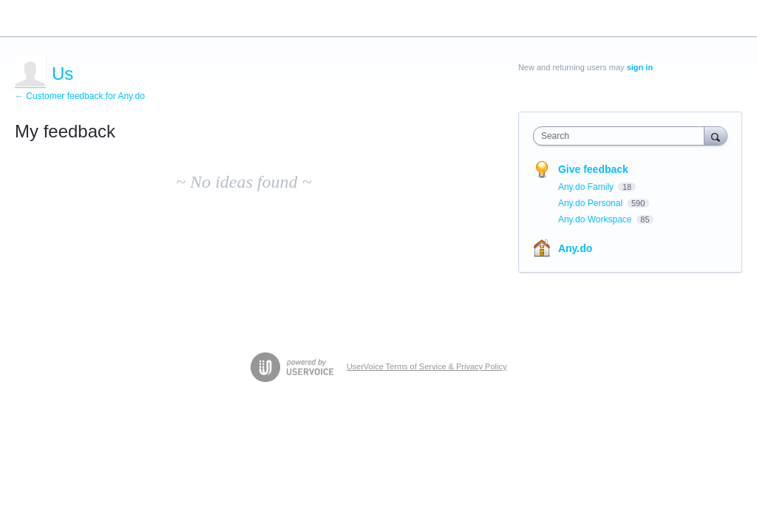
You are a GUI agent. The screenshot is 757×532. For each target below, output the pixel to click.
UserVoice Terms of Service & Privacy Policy (427, 366)
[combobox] (622, 136)
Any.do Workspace (596, 219)
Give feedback (593, 169)
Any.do (575, 248)
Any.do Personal (592, 203)
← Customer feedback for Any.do (80, 96)
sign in (640, 67)
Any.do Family (587, 187)
